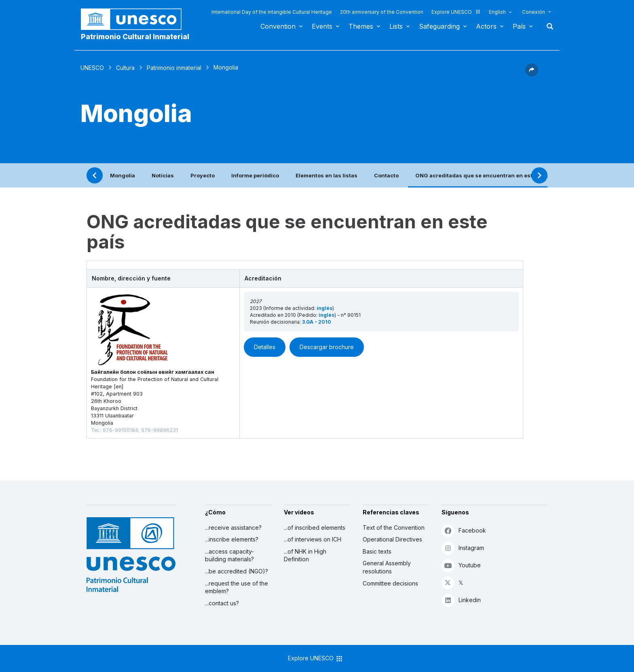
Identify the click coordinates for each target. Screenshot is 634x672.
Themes (361, 26)
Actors (486, 26)
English (497, 12)
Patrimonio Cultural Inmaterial (135, 37)
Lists (396, 26)
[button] (532, 74)
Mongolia (123, 175)
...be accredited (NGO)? (237, 571)
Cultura (125, 68)
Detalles (265, 347)
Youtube (461, 565)
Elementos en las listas (327, 175)
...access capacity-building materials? (229, 555)
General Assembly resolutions (387, 567)
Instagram (463, 548)
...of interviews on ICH (313, 539)
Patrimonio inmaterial (174, 68)
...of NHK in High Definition (305, 555)
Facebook (464, 530)
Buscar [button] (547, 26)
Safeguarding (439, 26)
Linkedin (461, 600)
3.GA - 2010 (317, 322)
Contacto (386, 175)
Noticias (163, 175)
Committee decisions (390, 583)
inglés (324, 308)
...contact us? (222, 603)
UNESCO (92, 68)
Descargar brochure (327, 347)
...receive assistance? (233, 528)
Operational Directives (392, 539)
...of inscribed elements (315, 528)
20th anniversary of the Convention (382, 12)
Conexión (534, 12)
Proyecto (203, 175)
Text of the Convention (394, 528)
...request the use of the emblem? (237, 587)
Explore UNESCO (456, 12)
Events (322, 26)
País (519, 26)
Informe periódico (255, 175)
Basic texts (377, 551)
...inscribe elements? (232, 539)
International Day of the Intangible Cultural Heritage (272, 12)
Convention (278, 26)
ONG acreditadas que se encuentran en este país (482, 175)
